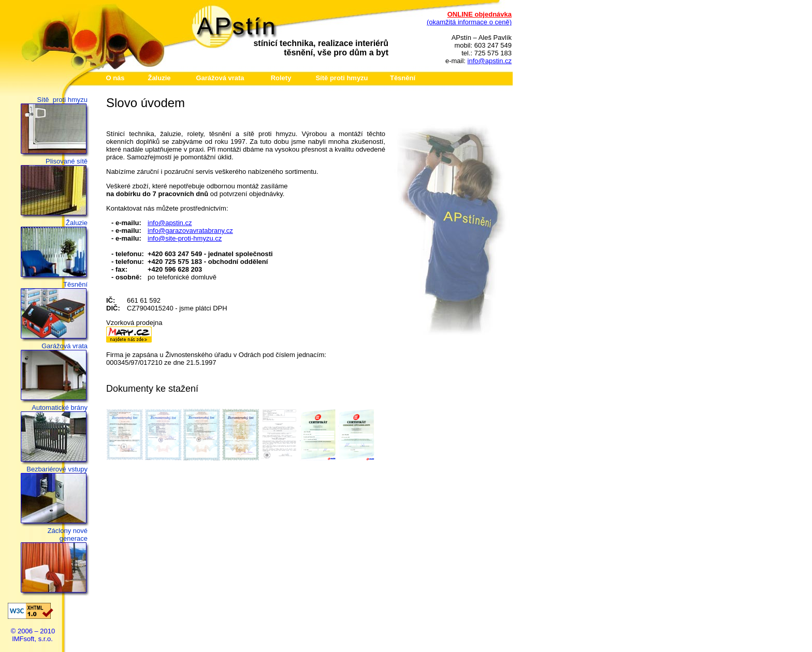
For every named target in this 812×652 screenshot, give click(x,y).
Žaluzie (159, 78)
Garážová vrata (220, 78)
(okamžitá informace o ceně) (469, 22)
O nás (115, 78)
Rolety (281, 78)
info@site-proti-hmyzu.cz (185, 238)
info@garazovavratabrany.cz (190, 231)
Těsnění (403, 78)
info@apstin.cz (490, 61)
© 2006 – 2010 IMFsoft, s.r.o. (33, 635)
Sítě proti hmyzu (342, 78)
